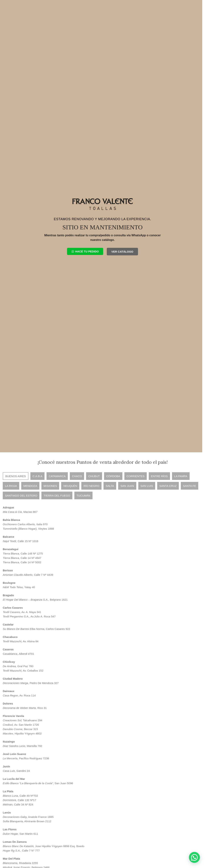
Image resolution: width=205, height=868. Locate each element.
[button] (194, 857)
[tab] (16, 476)
